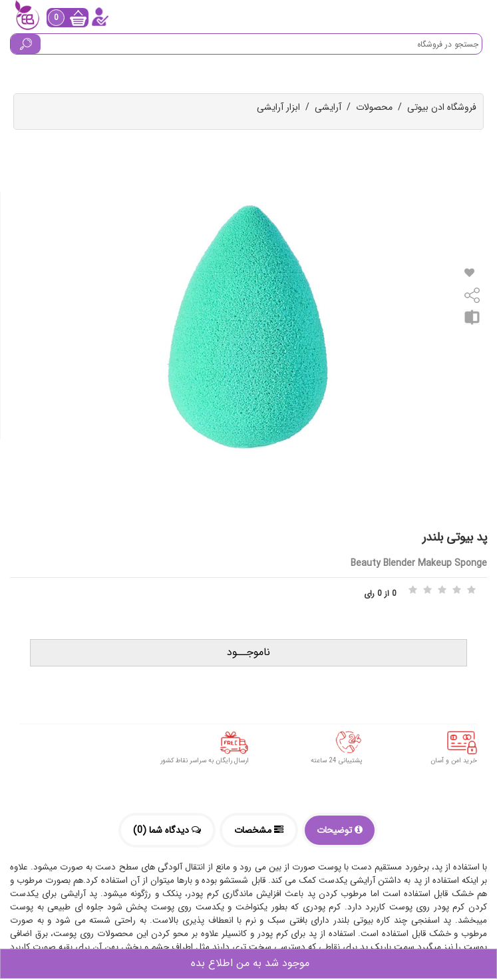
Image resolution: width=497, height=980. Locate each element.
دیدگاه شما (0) (167, 830)
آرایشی (328, 107)
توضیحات (340, 830)
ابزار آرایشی (278, 107)
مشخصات (259, 830)
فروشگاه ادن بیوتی (442, 107)
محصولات (374, 107)
